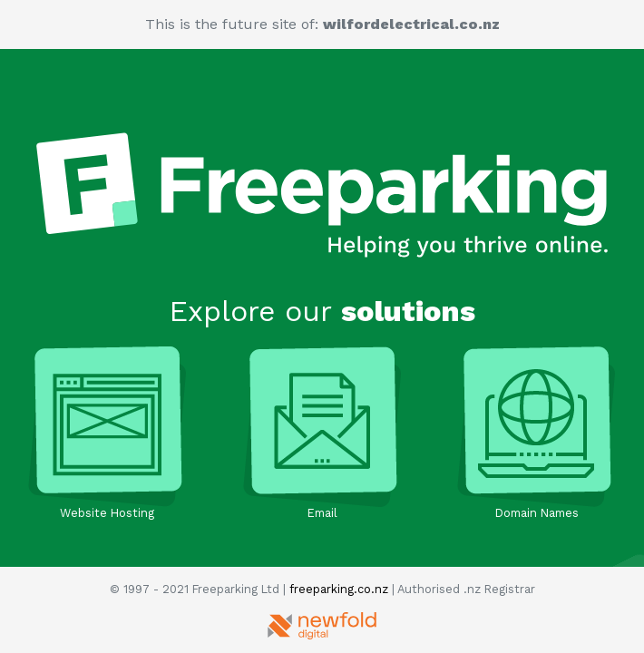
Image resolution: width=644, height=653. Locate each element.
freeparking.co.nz (339, 589)
